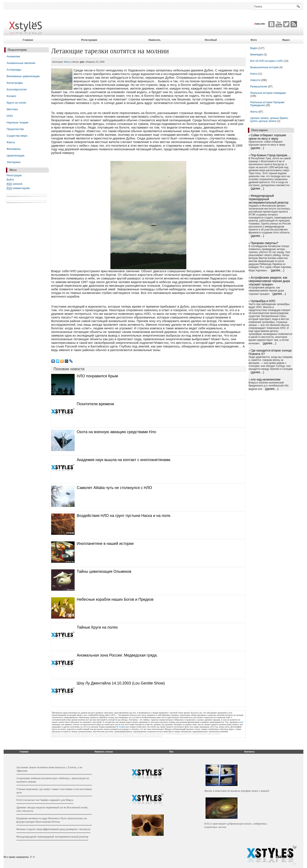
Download (211, 40)
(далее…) (257, 148)
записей (14, 184)
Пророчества (15, 129)
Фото (253, 40)
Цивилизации (15, 156)
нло (242, 722)
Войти (10, 180)
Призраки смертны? (264, 243)
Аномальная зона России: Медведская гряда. (117, 655)
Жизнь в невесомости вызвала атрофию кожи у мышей (237, 791)
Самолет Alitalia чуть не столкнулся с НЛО (114, 488)
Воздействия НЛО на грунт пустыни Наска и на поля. (124, 516)
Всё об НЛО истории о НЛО (267, 61)
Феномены (14, 149)
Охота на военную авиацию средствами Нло (116, 432)
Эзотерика (13, 162)
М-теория (121, 727)
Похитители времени (95, 404)
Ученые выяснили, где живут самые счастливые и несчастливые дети (54, 791)
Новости (256, 80)
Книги (254, 74)
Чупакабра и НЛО (263, 301)
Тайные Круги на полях (97, 627)
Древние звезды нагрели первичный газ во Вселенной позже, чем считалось (52, 809)
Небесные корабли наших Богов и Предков (115, 599)
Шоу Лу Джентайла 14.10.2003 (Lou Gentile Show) (121, 683)
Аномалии (13, 56)
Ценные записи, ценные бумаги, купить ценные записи (269, 120)
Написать (154, 40)
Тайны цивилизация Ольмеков (104, 571)
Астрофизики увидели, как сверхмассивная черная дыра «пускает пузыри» (269, 281)
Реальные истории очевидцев (268, 93)
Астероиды (14, 70)
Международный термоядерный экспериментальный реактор (269, 199)
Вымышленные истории (265, 67)
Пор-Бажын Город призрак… (270, 155)
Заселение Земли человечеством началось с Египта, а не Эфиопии (49, 769)
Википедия (257, 55)
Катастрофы (15, 83)
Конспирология (17, 89)
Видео (286, 40)
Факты (11, 142)
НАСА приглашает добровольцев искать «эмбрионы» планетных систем (236, 825)
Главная (28, 40)
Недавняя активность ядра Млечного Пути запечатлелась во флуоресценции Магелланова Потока (52, 820)
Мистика (12, 109)
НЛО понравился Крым (97, 376)
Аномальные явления (21, 63)
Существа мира (17, 136)
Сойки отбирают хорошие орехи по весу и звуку (267, 137)
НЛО (10, 116)
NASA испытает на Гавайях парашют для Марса (45, 800)
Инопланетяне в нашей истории (105, 544)
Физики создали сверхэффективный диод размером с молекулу (53, 829)
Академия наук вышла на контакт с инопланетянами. (124, 460)
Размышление (259, 87)
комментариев (18, 188)
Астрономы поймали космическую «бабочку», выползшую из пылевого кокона (53, 780)
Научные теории (17, 122)
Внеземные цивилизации (23, 76)
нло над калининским (266, 379)
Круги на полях (16, 103)
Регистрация (89, 40)
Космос (11, 96)
